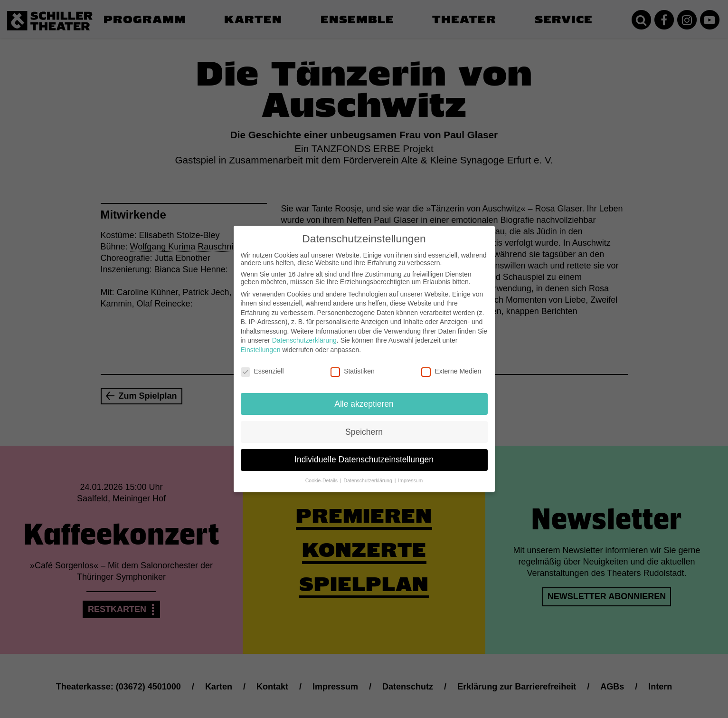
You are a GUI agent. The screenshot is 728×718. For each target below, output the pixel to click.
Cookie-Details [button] (322, 474)
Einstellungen (261, 343)
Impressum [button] (410, 474)
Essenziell (262, 364)
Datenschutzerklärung (304, 334)
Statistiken (353, 364)
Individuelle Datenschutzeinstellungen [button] (364, 453)
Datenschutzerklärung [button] (369, 474)
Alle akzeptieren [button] (364, 397)
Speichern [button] (364, 425)
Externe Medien (451, 364)
